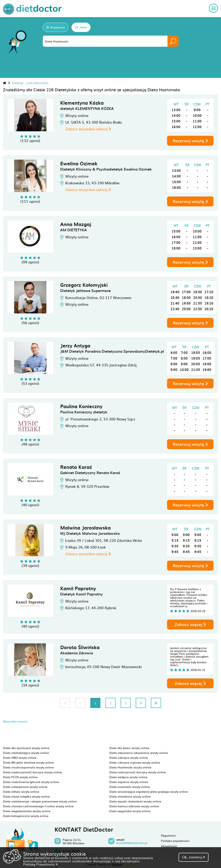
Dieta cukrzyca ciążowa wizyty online (135, 762)
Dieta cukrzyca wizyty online (129, 758)
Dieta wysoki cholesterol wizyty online (135, 801)
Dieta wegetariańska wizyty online (27, 811)
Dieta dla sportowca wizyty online (26, 748)
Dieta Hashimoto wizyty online (130, 767)
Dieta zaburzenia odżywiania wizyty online (139, 753)
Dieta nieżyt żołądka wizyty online (26, 796)
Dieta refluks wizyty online (21, 792)
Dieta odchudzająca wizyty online (26, 753)
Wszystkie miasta (15, 721)
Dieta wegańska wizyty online (130, 811)
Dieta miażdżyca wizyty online (130, 796)
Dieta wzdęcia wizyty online (128, 777)
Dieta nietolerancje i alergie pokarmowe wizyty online (40, 801)
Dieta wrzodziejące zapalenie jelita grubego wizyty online (149, 792)
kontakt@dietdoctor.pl (132, 843)
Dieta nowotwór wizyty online (130, 787)
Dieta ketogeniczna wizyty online (26, 816)
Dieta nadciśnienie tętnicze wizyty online (31, 782)
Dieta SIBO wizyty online (20, 758)
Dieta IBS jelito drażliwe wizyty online (28, 762)
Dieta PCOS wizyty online (20, 777)
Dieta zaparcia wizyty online (129, 782)
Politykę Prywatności (41, 864)
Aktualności (169, 846)
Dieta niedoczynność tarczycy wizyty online (33, 772)
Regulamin (168, 835)
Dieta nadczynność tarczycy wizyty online (138, 772)
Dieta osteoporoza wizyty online (25, 787)
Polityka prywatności (175, 841)
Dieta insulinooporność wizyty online (28, 767)
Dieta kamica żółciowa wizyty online (134, 806)
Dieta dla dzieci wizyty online (129, 748)
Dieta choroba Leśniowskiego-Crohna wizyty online (38, 806)
